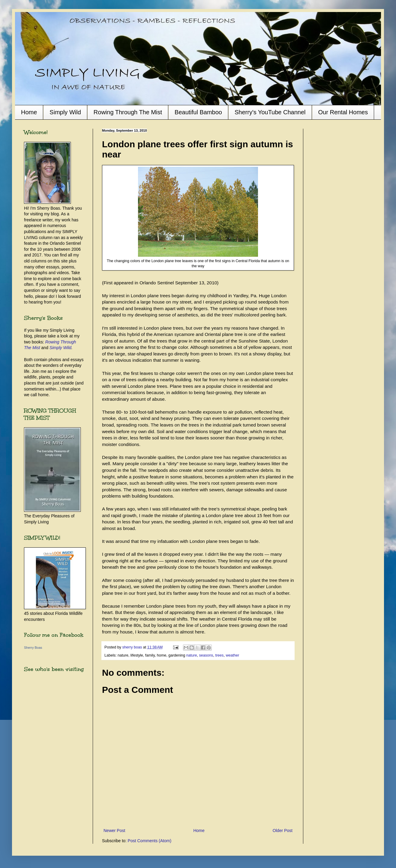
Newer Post (114, 831)
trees (219, 655)
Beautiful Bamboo (198, 112)
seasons (206, 655)
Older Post (283, 831)
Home (29, 112)
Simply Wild (65, 112)
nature (192, 655)
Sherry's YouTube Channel (270, 112)
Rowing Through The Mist (128, 112)
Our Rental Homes (343, 112)
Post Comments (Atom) (150, 841)
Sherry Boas (33, 648)
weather (232, 655)
